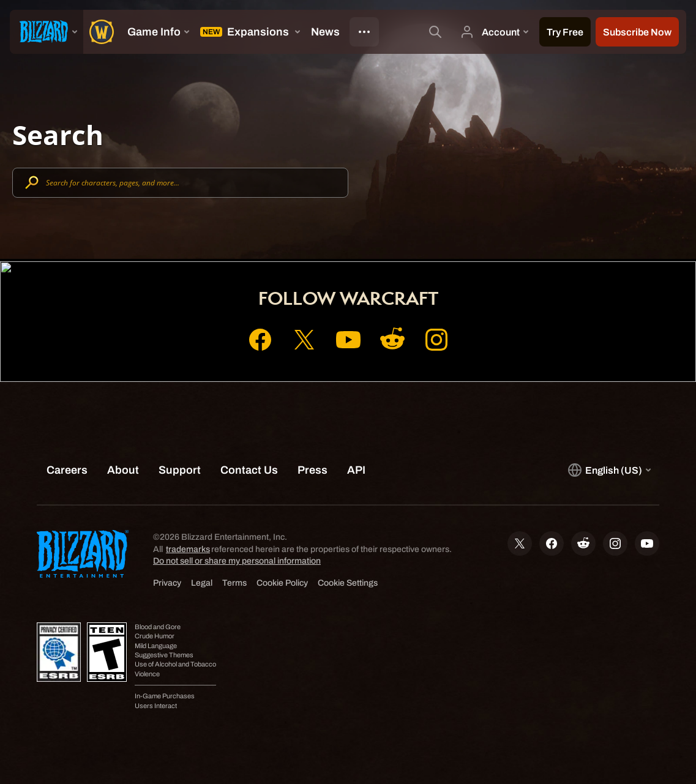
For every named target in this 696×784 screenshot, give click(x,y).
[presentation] (47, 32)
